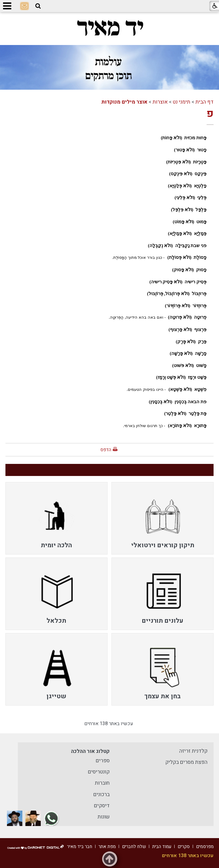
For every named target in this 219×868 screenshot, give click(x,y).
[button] (38, 6)
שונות (104, 817)
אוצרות (160, 102)
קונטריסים (99, 772)
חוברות (102, 783)
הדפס (106, 450)
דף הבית (205, 102)
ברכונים (101, 794)
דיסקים (102, 806)
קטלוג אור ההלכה (90, 751)
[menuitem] (162, 518)
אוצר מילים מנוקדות (124, 102)
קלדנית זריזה (193, 751)
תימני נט (182, 102)
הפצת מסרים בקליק (186, 762)
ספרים (103, 761)
